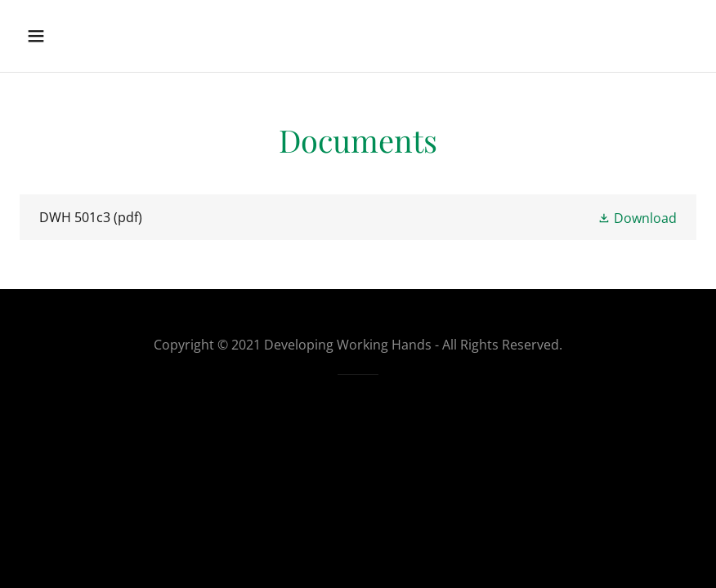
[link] (358, 217)
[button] (54, 36)
